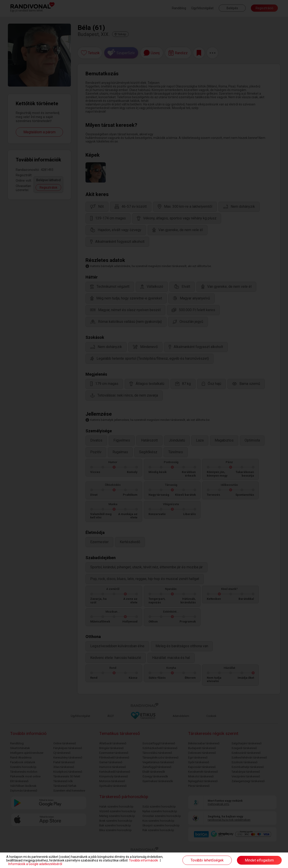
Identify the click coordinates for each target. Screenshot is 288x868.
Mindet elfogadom (259, 860)
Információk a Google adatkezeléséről (35, 864)
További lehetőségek (207, 860)
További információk (143, 860)
